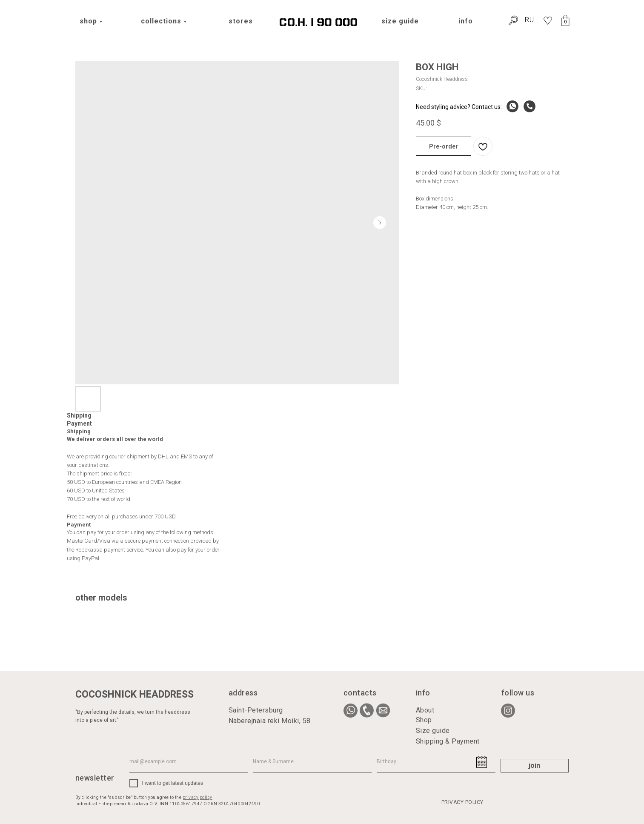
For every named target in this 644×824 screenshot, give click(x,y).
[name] (312, 762)
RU (530, 20)
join (534, 765)
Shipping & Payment (448, 741)
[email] (189, 762)
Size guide (433, 731)
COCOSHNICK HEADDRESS (135, 694)
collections (161, 21)
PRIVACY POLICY (462, 802)
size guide (400, 21)
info (466, 21)
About (425, 710)
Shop (424, 720)
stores (241, 21)
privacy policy (197, 797)
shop (88, 21)
